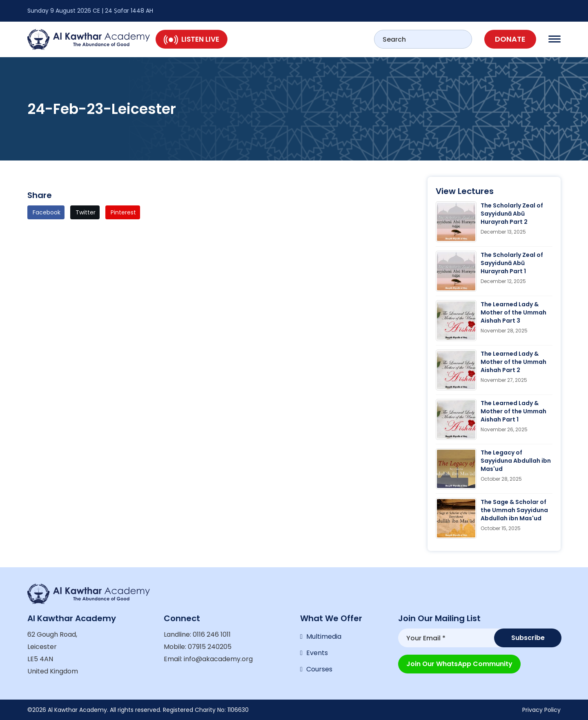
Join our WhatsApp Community (459, 664)
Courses (319, 669)
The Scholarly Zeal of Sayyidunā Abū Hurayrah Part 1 (512, 263)
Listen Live (192, 39)
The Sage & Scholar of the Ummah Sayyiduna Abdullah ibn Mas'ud (514, 510)
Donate (510, 39)
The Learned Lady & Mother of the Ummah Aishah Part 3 (513, 312)
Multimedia (324, 636)
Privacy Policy (541, 710)
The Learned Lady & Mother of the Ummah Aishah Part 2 (513, 362)
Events (317, 653)
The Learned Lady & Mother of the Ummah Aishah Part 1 (513, 411)
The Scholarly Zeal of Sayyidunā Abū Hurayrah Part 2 (512, 214)
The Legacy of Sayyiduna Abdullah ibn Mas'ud (516, 461)
